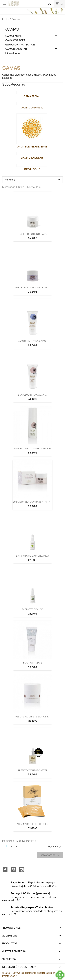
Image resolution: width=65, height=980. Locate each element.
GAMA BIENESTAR (16, 49)
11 (16, 847)
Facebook (5, 870)
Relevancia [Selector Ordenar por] (32, 180)
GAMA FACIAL (14, 36)
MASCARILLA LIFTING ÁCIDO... (32, 341)
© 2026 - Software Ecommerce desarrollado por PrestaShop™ (29, 974)
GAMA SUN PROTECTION (20, 45)
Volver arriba (50, 855)
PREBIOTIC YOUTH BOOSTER (33, 770)
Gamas (12, 29)
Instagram (22, 870)
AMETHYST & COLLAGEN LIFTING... (32, 288)
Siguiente (55, 847)
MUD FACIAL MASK (32, 663)
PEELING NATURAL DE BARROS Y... (32, 717)
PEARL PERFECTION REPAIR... (32, 234)
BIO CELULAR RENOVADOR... (33, 395)
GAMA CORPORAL (16, 40)
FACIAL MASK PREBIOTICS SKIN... (32, 824)
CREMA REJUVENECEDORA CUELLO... (33, 502)
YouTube (13, 870)
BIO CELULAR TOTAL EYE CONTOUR (32, 449)
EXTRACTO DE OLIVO (33, 609)
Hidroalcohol (13, 53)
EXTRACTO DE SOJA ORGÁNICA (32, 556)
